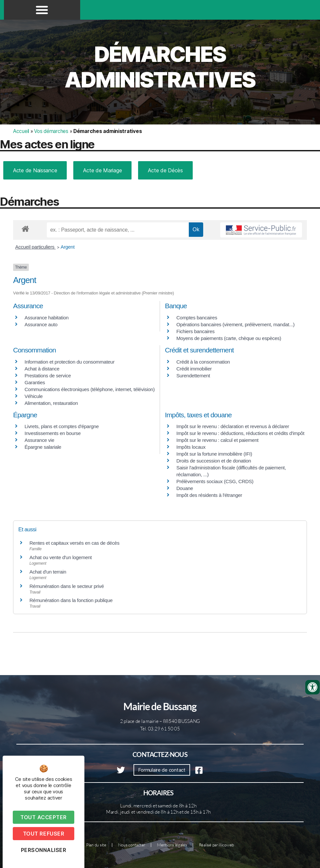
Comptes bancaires (197, 318)
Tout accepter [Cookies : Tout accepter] (44, 817)
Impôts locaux (191, 447)
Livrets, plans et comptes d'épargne (62, 426)
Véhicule (34, 396)
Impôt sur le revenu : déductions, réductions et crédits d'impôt (240, 433)
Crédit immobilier (194, 369)
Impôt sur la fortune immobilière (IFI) (214, 454)
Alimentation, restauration (51, 403)
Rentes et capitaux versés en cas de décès (74, 543)
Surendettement (193, 376)
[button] (42, 10)
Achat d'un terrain (48, 572)
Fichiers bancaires (196, 331)
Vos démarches (51, 131)
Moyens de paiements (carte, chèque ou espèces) (229, 338)
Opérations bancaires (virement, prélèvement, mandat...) (235, 324)
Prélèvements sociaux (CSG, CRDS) (215, 481)
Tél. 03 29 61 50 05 (160, 729)
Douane (185, 488)
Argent (68, 247)
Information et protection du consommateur (70, 362)
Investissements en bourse (53, 433)
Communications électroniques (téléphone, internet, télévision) (90, 389)
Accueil (21, 131)
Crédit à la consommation (203, 362)
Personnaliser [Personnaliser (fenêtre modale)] (44, 850)
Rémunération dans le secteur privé (67, 586)
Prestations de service (48, 376)
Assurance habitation (47, 318)
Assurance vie (39, 440)
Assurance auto (41, 324)
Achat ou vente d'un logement (61, 557)
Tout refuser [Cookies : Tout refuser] (44, 834)
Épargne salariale (43, 447)
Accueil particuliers (36, 247)
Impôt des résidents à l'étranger (209, 495)
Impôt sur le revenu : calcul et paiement (217, 440)
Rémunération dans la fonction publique (71, 600)
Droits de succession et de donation (214, 461)
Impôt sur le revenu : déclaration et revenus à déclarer (233, 426)
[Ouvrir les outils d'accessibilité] (312, 687)
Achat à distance (42, 369)
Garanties (35, 382)
